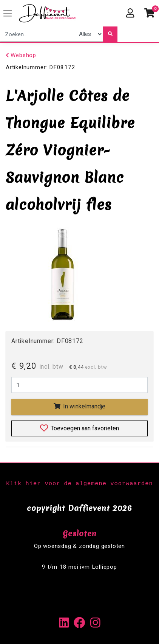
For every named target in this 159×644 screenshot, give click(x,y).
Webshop (21, 55)
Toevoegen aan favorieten (79, 428)
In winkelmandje (79, 406)
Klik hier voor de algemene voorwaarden (79, 484)
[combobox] (38, 34)
